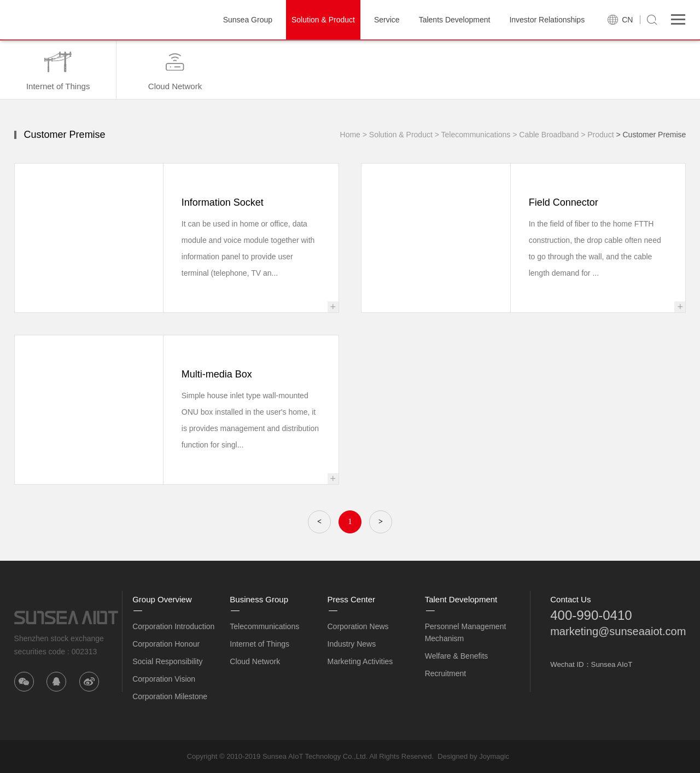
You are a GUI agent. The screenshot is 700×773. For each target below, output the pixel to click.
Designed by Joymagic (473, 756)
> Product (597, 135)
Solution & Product (323, 20)
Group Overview (162, 599)
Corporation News (358, 626)
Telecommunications (264, 626)
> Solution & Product (398, 135)
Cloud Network (255, 661)
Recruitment (445, 673)
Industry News (352, 644)
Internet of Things (259, 644)
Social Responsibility (167, 661)
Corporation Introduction (173, 626)
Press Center (352, 599)
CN (627, 20)
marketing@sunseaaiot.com (618, 631)
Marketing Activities (360, 661)
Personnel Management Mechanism (466, 632)
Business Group (259, 599)
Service (387, 20)
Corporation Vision (164, 679)
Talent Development (461, 599)
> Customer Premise (651, 135)
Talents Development (455, 20)
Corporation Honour (166, 644)
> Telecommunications (473, 135)
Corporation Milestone (170, 696)
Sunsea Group (248, 20)
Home (350, 135)
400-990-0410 (591, 615)
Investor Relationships (547, 20)
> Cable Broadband (546, 135)
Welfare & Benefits (457, 656)
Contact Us (570, 599)
